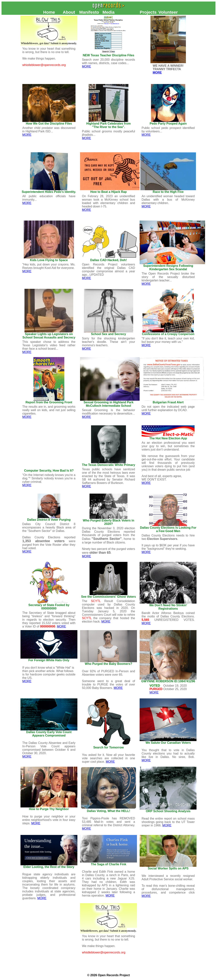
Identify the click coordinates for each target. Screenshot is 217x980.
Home (49, 12)
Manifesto (89, 12)
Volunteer (168, 12)
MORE (86, 66)
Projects (148, 12)
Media (108, 12)
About (69, 12)
